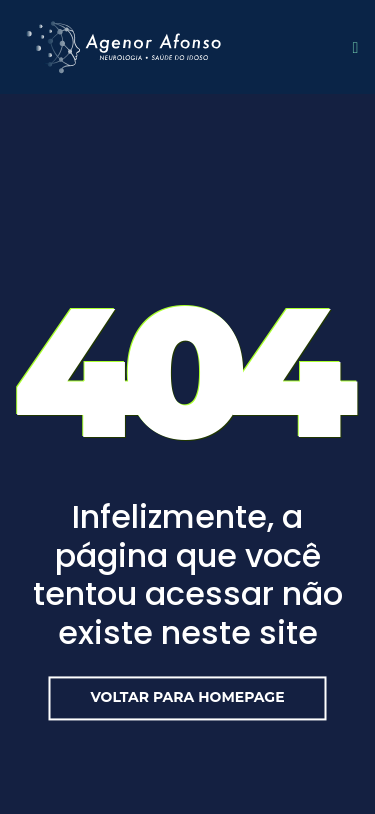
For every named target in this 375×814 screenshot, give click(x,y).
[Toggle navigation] (350, 47)
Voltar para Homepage (187, 697)
